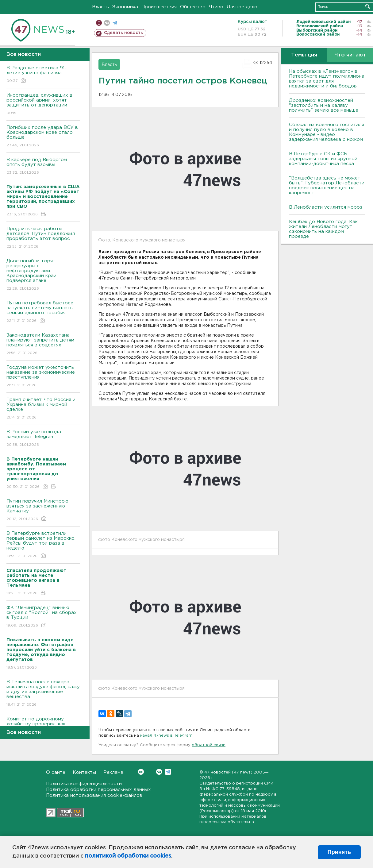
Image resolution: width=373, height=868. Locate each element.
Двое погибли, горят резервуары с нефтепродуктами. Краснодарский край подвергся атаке (43, 275)
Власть (100, 7)
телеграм (115, 23)
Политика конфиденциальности (84, 784)
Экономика (125, 7)
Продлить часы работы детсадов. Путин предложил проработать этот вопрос (43, 238)
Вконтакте (141, 772)
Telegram (168, 772)
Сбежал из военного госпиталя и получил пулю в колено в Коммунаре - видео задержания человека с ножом (327, 132)
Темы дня (304, 55)
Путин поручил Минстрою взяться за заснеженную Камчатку (43, 510)
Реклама (113, 772)
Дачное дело (242, 7)
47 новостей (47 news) (228, 772)
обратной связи (209, 745)
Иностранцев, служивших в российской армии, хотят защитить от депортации (43, 104)
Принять (339, 852)
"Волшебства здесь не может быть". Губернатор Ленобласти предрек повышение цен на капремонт (327, 185)
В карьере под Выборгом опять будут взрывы (43, 166)
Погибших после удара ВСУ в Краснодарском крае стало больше (43, 137)
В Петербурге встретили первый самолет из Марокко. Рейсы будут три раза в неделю (43, 545)
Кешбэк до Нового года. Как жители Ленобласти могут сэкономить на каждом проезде (323, 229)
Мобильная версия (99, 23)
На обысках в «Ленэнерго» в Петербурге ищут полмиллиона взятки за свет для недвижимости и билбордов (327, 79)
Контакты (84, 772)
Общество (193, 7)
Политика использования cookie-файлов (94, 795)
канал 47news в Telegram (166, 736)
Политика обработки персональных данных (98, 790)
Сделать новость (123, 33)
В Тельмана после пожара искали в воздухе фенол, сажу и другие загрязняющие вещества (43, 694)
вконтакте (107, 23)
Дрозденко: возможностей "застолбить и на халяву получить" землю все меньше (324, 105)
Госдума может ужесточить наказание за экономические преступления (43, 377)
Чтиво (216, 7)
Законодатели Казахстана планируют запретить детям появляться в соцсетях (43, 344)
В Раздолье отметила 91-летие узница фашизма (43, 75)
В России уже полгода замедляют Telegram (43, 439)
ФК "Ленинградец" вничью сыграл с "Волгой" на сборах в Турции (43, 617)
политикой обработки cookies (128, 856)
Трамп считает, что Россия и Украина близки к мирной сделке (43, 409)
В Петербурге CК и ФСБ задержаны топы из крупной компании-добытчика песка (323, 159)
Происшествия (159, 7)
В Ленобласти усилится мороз (326, 207)
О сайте (56, 772)
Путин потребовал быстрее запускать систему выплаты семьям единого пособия (43, 312)
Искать (368, 6)
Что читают (350, 55)
